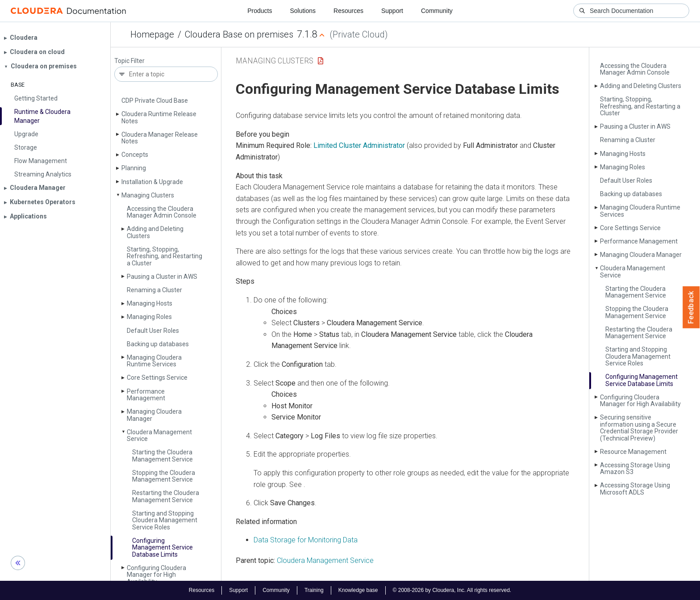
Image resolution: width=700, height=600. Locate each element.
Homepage (152, 34)
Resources (348, 11)
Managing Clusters (148, 195)
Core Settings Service (157, 378)
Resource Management (633, 452)
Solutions (303, 11)
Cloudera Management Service (159, 435)
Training (314, 590)
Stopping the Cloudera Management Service (164, 476)
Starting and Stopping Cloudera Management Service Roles (165, 520)
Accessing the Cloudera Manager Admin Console (162, 212)
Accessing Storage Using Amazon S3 (635, 468)
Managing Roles (149, 317)
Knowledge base (358, 590)
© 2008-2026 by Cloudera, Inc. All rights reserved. (452, 590)
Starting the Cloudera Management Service (162, 455)
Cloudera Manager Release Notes (160, 138)
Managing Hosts (150, 303)
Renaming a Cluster (154, 290)
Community (437, 11)
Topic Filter (129, 61)
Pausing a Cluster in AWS (162, 277)
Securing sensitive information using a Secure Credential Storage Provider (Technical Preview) (639, 428)
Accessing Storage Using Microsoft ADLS (635, 489)
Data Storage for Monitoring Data (306, 540)
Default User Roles (153, 331)
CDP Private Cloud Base (155, 101)
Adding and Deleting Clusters (155, 232)
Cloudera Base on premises (239, 34)
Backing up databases (158, 344)
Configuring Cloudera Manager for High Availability (156, 575)
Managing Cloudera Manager (154, 415)
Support (392, 11)
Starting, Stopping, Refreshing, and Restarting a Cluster (165, 256)
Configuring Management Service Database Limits (162, 548)
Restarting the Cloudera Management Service (166, 496)
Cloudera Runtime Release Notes (159, 117)
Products (260, 11)
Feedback (691, 307)
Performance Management (146, 395)
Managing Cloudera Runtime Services (154, 361)
